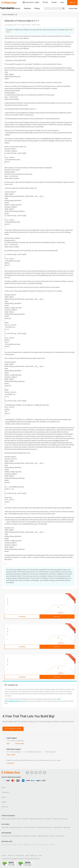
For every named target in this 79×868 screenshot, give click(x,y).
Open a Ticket (11, 755)
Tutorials (52, 836)
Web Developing (43, 836)
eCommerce (48, 819)
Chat (8, 744)
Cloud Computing (16, 836)
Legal (27, 856)
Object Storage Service (36, 819)
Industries (26, 836)
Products (17, 8)
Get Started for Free (13, 729)
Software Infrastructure (45, 827)
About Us (11, 856)
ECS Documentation (16, 827)
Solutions (27, 8)
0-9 (53, 845)
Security (65, 819)
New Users (67, 827)
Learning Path (58, 827)
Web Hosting (57, 819)
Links (40, 856)
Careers (4, 856)
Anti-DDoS (25, 819)
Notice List (33, 856)
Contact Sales (73, 8)
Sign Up (72, 2)
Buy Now (57, 617)
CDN (19, 819)
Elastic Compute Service (9, 819)
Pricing (37, 8)
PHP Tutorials (60, 836)
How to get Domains (30, 827)
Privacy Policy (19, 856)
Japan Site (5, 827)
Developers (34, 836)
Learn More (22, 617)
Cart (45, 2)
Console (54, 2)
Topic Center (6, 836)
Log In (62, 2)
